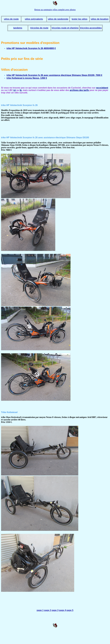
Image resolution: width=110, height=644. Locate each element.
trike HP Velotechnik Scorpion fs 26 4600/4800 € (31, 48)
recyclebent (102, 88)
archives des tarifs (79, 90)
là (21, 90)
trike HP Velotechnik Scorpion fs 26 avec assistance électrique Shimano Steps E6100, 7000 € (54, 75)
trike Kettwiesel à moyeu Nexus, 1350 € (27, 78)
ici (15, 90)
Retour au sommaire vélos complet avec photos (55, 10)
